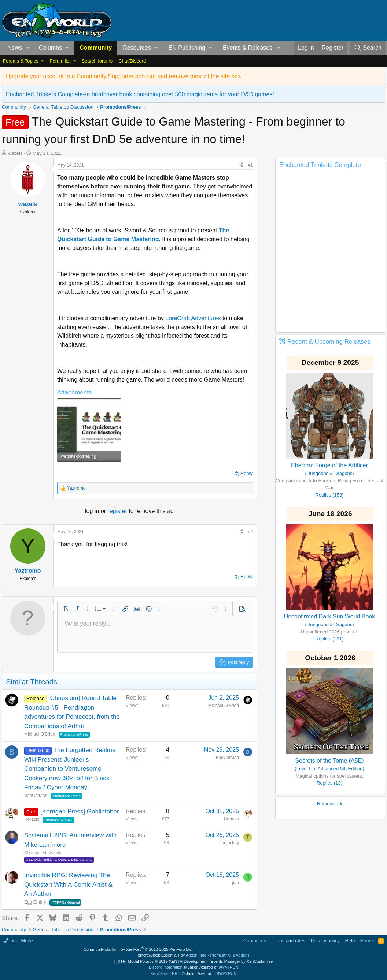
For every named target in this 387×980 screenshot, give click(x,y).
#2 (250, 532)
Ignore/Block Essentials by (193, 955)
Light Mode (18, 941)
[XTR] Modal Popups (162, 961)
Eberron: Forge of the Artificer (329, 465)
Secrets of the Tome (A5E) (329, 761)
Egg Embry (35, 902)
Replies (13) (329, 783)
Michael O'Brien (40, 734)
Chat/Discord (132, 61)
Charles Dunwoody (43, 853)
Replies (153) (329, 495)
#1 (250, 165)
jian (235, 883)
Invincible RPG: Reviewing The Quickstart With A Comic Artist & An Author (68, 884)
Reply (246, 473)
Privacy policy (325, 941)
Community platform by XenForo (138, 949)
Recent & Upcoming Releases (329, 342)
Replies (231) (329, 639)
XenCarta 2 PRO (166, 973)
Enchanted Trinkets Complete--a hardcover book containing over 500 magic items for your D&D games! (140, 94)
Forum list (60, 61)
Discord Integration (166, 967)
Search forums (97, 61)
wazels (15, 153)
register (118, 511)
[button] (28, 48)
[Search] (368, 48)
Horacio (32, 819)
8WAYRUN (229, 967)
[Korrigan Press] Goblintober (80, 811)
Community (96, 48)
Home (367, 941)
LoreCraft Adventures (193, 318)
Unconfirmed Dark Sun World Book (330, 616)
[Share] (241, 165)
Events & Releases (248, 48)
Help (350, 941)
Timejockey (228, 843)
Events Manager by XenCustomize (242, 961)
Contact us (255, 941)
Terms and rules (288, 941)
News (15, 48)
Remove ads (330, 803)
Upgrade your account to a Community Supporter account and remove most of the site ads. (124, 76)
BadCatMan (36, 796)
